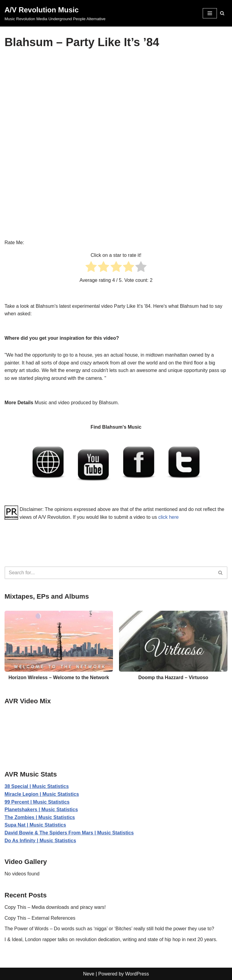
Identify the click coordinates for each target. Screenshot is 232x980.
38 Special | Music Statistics (37, 786)
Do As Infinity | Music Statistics (40, 841)
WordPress (137, 974)
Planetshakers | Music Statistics (41, 810)
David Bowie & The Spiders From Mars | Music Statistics (69, 833)
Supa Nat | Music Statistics (35, 825)
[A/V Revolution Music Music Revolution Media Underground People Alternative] (55, 13)
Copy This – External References (40, 918)
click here (169, 517)
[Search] (222, 13)
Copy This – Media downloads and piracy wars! (55, 907)
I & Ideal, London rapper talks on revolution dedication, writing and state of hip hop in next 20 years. (111, 939)
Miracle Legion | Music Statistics (42, 794)
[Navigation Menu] (210, 13)
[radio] (91, 268)
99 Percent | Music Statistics (37, 802)
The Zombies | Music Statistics (40, 817)
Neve (89, 974)
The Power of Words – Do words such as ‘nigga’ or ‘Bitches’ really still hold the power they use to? (109, 929)
